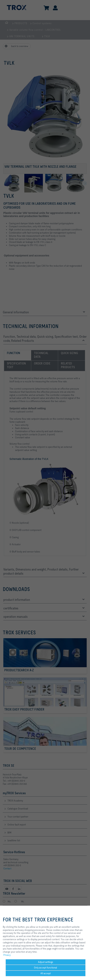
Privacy (7, 955)
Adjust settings (46, 962)
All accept (46, 973)
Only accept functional (45, 968)
